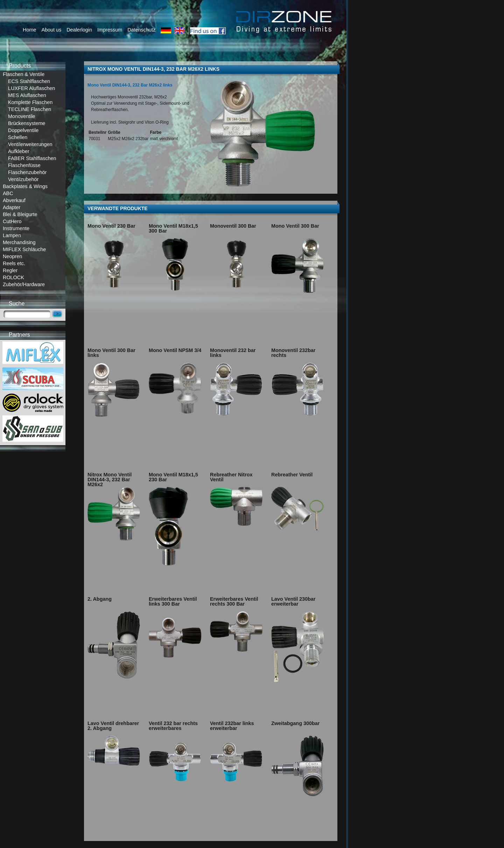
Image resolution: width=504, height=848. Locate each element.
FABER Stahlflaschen (32, 158)
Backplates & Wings (25, 186)
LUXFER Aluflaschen (31, 88)
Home (29, 30)
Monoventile (22, 116)
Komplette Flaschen (30, 102)
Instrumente (16, 228)
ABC (8, 193)
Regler (10, 270)
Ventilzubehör (23, 179)
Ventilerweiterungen (30, 144)
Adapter (12, 207)
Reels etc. (14, 263)
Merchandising (19, 242)
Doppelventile (23, 130)
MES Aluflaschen (27, 95)
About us (51, 30)
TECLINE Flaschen (30, 109)
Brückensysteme (27, 123)
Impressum (110, 30)
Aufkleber (19, 151)
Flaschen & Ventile (24, 74)
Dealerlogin (79, 30)
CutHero (12, 221)
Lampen (12, 235)
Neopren (12, 256)
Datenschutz (141, 30)
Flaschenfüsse (24, 165)
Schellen (18, 137)
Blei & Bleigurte (20, 214)
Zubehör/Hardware (24, 284)
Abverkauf (14, 200)
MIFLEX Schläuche (24, 249)
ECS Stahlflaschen (29, 81)
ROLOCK (13, 277)
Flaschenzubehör (27, 172)
